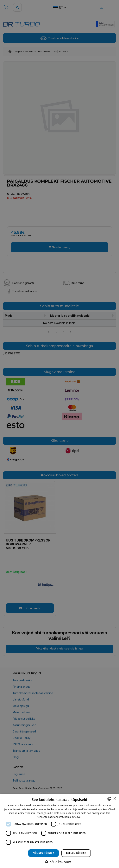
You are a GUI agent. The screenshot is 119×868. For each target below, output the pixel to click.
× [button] (115, 799)
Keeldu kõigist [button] (76, 853)
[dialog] (59, 831)
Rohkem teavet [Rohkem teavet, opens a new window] (73, 817)
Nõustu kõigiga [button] (44, 853)
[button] (59, 862)
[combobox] (109, 799)
